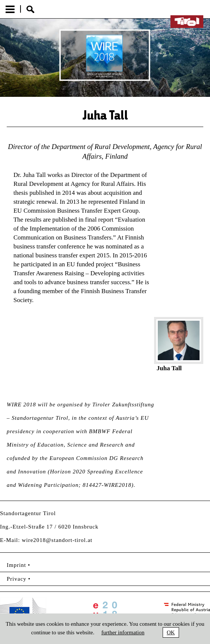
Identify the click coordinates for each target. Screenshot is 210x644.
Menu (10, 9)
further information (123, 632)
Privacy (17, 579)
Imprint (16, 565)
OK (171, 632)
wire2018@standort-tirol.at (57, 540)
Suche (30, 9)
